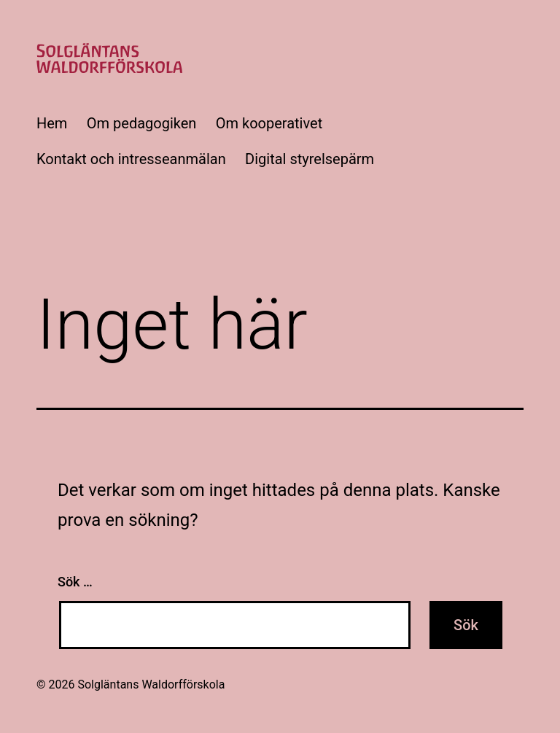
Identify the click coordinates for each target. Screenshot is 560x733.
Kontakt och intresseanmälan (131, 159)
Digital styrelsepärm (310, 159)
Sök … (75, 582)
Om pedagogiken (142, 123)
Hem (52, 123)
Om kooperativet (269, 123)
